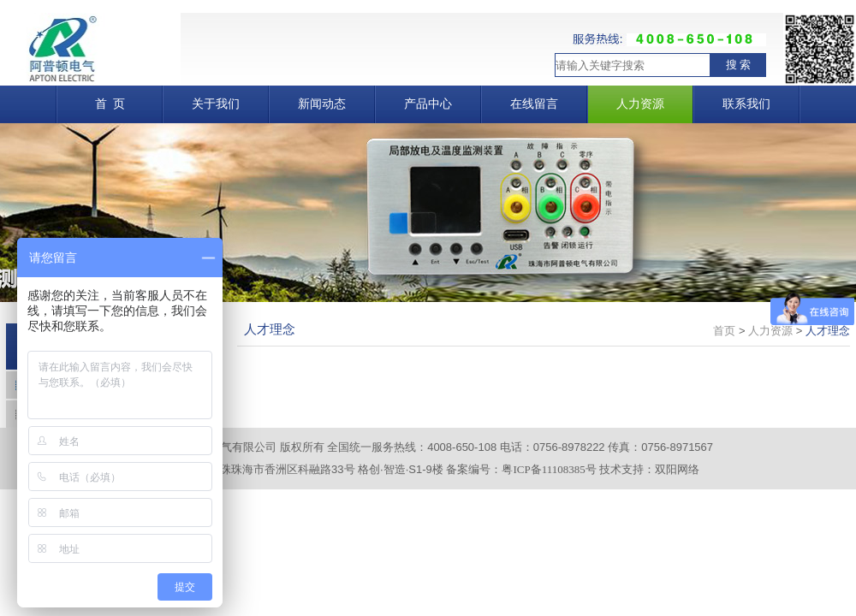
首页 (724, 331)
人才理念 (828, 331)
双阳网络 (677, 469)
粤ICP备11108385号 (549, 469)
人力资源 (770, 331)
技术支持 (621, 469)
